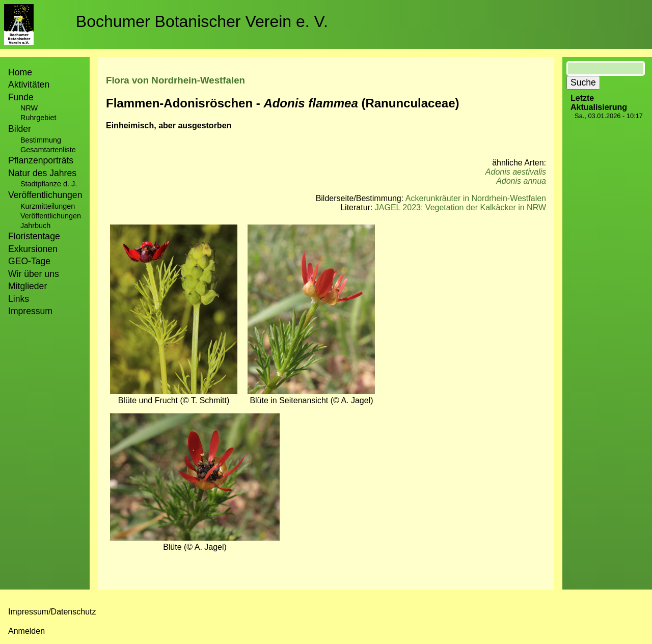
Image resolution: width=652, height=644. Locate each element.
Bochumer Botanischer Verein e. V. (202, 21)
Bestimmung (41, 140)
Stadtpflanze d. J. (49, 184)
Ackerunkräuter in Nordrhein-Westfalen (476, 198)
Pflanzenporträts (41, 160)
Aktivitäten (29, 85)
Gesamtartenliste (48, 150)
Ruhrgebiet (38, 118)
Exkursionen (33, 249)
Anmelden (26, 631)
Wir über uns (34, 274)
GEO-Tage (29, 261)
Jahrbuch (35, 226)
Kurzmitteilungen (48, 206)
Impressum (30, 311)
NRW (29, 108)
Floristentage (34, 236)
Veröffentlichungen (51, 216)
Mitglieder (28, 286)
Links (19, 299)
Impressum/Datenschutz (52, 612)
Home (20, 72)
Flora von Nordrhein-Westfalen (175, 80)
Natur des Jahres (42, 173)
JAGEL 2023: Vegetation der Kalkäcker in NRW (460, 207)
